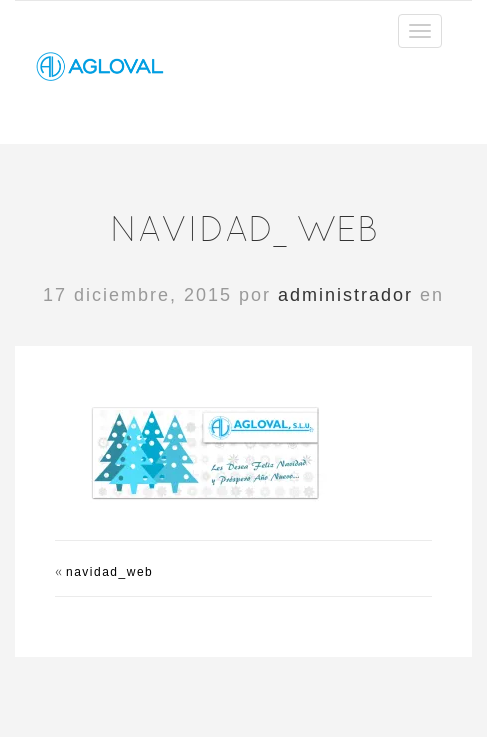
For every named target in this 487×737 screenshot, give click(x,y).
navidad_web (109, 572)
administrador (345, 295)
